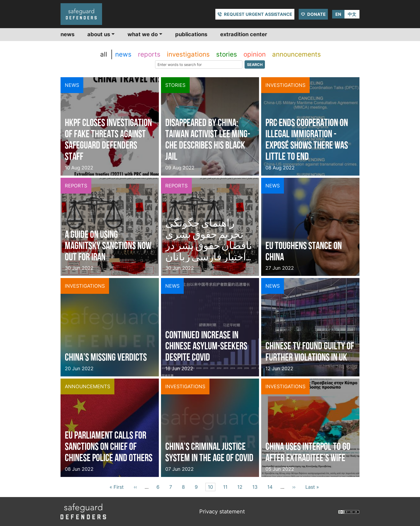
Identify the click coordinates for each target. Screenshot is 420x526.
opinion (255, 54)
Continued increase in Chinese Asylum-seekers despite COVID (206, 346)
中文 (352, 14)
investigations (188, 54)
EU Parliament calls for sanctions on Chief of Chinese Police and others (109, 446)
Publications (191, 34)
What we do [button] (143, 34)
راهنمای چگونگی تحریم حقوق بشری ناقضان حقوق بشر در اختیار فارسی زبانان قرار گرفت (209, 240)
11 (226, 486)
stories (227, 54)
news (123, 54)
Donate (316, 14)
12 (241, 486)
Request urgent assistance (258, 14)
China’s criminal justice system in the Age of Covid (209, 452)
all (104, 54)
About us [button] (99, 34)
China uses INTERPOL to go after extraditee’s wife (308, 452)
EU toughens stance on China (304, 251)
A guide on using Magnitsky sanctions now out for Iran (108, 245)
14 (271, 486)
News (67, 34)
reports (149, 54)
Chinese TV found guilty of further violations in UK (310, 351)
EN (338, 14)
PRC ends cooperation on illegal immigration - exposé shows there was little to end (307, 139)
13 (256, 486)
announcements (297, 54)
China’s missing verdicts (106, 357)
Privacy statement (222, 512)
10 (211, 486)
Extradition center (244, 34)
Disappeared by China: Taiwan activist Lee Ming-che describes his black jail (208, 139)
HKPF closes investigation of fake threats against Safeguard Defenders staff (108, 139)
